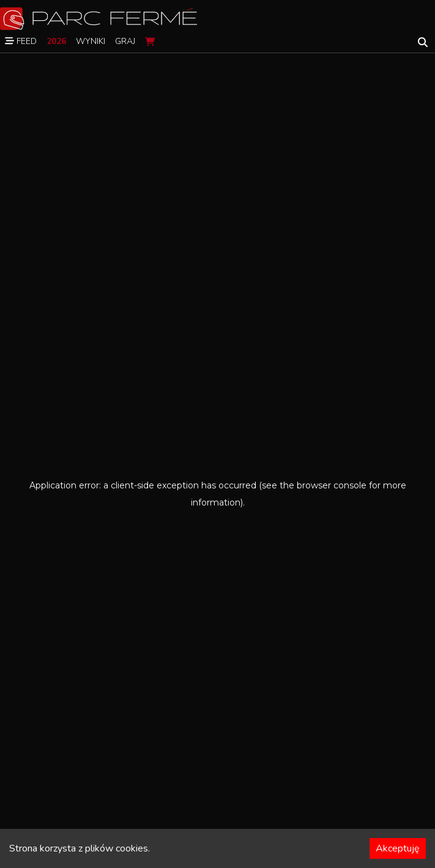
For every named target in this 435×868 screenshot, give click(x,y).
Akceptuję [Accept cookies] (398, 848)
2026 (56, 41)
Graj (125, 41)
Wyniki (91, 41)
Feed (21, 41)
